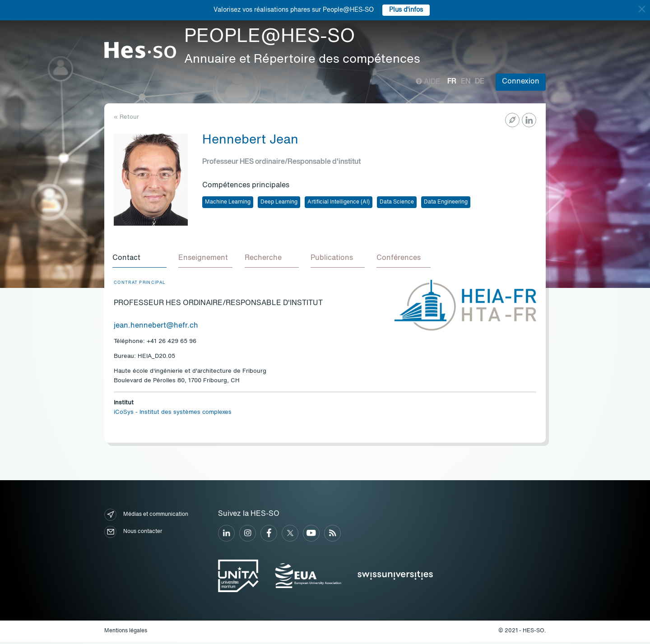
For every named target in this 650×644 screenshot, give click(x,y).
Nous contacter (133, 535)
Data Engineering (446, 202)
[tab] (141, 260)
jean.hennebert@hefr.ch (156, 328)
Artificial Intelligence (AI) (339, 202)
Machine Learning (228, 202)
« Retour (126, 117)
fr (452, 82)
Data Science (397, 202)
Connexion (521, 82)
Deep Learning (279, 202)
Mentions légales (126, 633)
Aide (428, 82)
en (466, 82)
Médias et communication (146, 517)
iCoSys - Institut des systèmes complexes (173, 415)
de (480, 82)
